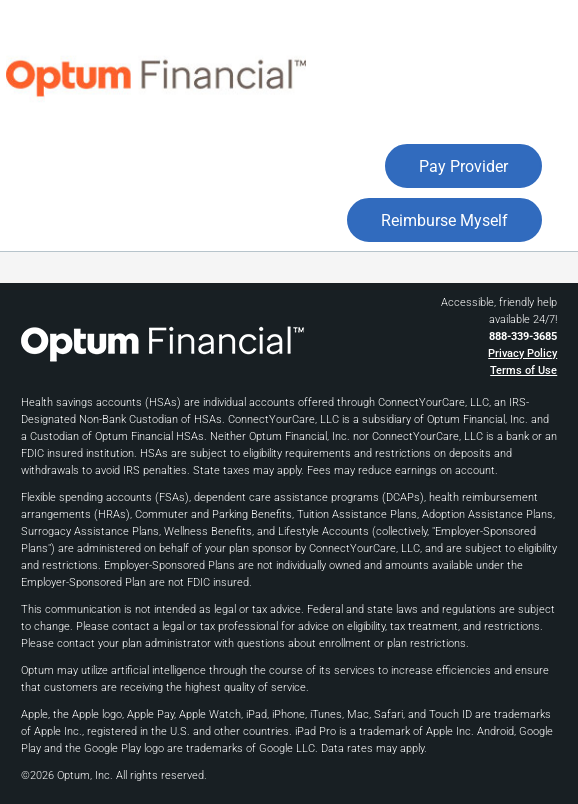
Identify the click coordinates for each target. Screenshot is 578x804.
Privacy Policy (522, 353)
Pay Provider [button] (463, 166)
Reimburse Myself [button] (444, 220)
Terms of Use (523, 370)
